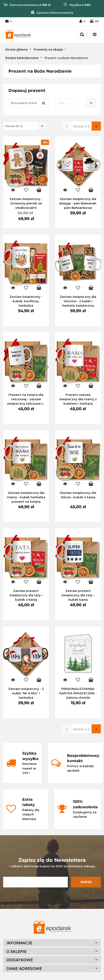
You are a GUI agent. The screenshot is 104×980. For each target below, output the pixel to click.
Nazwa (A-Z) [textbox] (14, 126)
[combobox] (76, 103)
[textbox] (72, 103)
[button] (94, 21)
